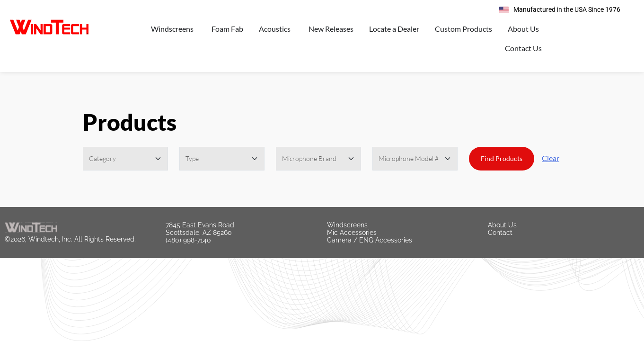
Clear (551, 158)
